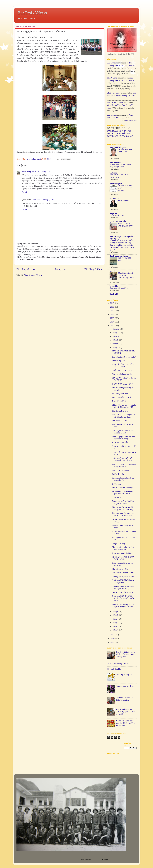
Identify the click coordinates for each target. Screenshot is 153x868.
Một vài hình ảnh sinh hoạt (122, 488)
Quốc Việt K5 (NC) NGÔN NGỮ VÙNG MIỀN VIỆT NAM (123, 598)
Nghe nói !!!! (117, 497)
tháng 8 (116, 344)
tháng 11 (116, 333)
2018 (112, 307)
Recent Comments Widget (131, 121)
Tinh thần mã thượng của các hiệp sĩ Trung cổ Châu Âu (123, 606)
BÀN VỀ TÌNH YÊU (120, 443)
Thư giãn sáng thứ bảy (121, 569)
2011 (112, 638)
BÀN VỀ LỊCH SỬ (120, 401)
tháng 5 (116, 615)
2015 (112, 318)
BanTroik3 (114, 213)
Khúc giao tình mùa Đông (119, 288)
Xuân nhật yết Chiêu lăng (122, 553)
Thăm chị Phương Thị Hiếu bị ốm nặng (125, 699)
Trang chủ (60, 269)
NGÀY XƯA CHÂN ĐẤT (122, 384)
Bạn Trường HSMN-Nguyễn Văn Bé (121, 238)
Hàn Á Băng (112, 78)
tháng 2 (116, 626)
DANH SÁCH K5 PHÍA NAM (119, 131)
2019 (112, 303)
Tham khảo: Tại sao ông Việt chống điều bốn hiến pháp (123, 508)
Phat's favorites (123, 200)
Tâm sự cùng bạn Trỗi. (125, 686)
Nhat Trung (26, 172)
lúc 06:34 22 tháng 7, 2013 (44, 200)
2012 (112, 635)
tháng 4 (116, 619)
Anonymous (112, 63)
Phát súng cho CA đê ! (121, 394)
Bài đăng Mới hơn (26, 269)
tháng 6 (116, 611)
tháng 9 (116, 340)
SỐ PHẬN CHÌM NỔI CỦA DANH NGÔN (123, 558)
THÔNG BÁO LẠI (117, 215)
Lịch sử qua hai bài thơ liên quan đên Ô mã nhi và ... (123, 493)
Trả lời (24, 192)
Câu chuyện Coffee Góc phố (123, 573)
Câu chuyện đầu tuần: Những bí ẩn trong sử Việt (124, 432)
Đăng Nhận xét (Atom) (33, 275)
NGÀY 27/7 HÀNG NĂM (122, 370)
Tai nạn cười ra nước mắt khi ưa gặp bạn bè (123, 479)
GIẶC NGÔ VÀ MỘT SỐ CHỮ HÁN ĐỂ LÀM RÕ (123, 460)
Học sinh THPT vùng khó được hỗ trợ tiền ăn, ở (124, 466)
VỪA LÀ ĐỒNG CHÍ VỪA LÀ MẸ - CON (123, 366)
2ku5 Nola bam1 (114, 93)
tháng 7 (116, 348)
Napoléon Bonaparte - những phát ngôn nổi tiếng (123, 587)
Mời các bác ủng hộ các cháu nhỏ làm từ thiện (123, 548)
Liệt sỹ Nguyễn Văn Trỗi (122, 397)
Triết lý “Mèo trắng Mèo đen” (119, 664)
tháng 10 (116, 336)
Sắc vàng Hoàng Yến (124, 674)
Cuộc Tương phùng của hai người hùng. (123, 564)
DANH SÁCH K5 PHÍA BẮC (119, 134)
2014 (112, 322)
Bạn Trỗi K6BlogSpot (118, 147)
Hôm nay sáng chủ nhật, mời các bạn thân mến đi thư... (123, 514)
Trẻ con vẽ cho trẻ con (121, 470)
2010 (112, 642)
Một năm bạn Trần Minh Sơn (123, 592)
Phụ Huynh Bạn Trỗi (120, 411)
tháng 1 (116, 630)
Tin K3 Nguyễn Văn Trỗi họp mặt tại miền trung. (123, 438)
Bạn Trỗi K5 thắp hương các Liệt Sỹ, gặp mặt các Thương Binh (126, 654)
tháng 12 (116, 329)
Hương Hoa (117, 484)
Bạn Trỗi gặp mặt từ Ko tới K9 (124, 357)
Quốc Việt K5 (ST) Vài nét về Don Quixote (124, 581)
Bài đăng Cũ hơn (93, 269)
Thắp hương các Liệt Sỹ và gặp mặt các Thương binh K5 (124, 406)
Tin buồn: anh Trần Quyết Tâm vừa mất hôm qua (125, 188)
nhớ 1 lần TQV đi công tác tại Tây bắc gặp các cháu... (123, 416)
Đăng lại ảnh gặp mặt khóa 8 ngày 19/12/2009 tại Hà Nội (126, 275)
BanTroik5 (114, 294)
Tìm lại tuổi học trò (120, 421)
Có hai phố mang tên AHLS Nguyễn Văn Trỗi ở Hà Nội (126, 712)
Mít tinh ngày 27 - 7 (120, 361)
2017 (112, 311)
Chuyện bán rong (119, 543)
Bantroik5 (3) (115, 162)
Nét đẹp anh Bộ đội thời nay (123, 577)
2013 (112, 326)
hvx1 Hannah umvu (115, 103)
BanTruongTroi (116, 184)
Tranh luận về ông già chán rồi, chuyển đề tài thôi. (124, 502)
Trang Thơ (114, 286)
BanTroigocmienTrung (119, 256)
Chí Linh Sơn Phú (114, 669)
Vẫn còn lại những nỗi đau (122, 374)
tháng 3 (116, 623)
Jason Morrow (85, 860)
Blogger (105, 860)
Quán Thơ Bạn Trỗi (118, 222)
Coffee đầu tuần (118, 474)
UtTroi (112, 271)
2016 (112, 314)
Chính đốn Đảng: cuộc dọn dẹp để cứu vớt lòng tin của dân (126, 723)
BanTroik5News (32, 13)
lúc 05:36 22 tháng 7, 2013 (42, 172)
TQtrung (113, 173)
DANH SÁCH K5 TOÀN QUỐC (120, 136)
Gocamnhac (114, 199)
